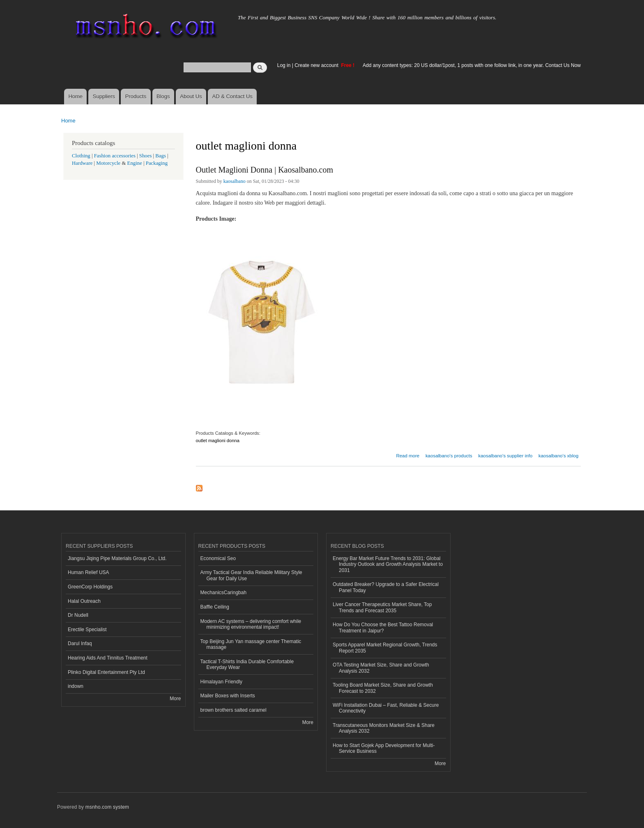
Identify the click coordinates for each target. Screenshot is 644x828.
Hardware (82, 163)
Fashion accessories (115, 156)
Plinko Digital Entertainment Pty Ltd (106, 672)
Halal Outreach (84, 601)
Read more (408, 455)
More (175, 699)
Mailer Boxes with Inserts (228, 696)
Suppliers (104, 96)
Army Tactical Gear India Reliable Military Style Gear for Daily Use (251, 575)
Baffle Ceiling (215, 607)
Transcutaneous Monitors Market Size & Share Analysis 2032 (384, 728)
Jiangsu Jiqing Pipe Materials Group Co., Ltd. (117, 558)
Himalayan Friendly (222, 682)
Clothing (81, 156)
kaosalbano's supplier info (505, 456)
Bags (161, 156)
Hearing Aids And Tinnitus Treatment (108, 658)
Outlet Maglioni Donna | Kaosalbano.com (265, 170)
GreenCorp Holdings (90, 587)
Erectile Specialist (87, 630)
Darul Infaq (80, 643)
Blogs (163, 96)
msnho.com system (107, 807)
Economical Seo (218, 558)
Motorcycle (108, 163)
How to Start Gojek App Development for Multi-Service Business (384, 748)
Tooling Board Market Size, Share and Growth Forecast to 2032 (383, 688)
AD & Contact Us (232, 96)
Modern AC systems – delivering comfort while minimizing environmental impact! (251, 624)
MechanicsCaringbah (224, 593)
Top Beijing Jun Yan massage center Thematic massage (251, 644)
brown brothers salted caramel (233, 710)
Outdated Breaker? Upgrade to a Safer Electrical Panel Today (386, 587)
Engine (135, 163)
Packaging (157, 163)
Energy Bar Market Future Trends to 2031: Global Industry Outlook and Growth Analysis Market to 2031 (388, 564)
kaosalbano (235, 181)
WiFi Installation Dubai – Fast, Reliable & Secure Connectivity (386, 708)
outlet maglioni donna (218, 441)
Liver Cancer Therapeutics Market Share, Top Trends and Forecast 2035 (382, 607)
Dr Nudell (78, 615)
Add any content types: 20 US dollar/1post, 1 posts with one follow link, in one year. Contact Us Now (472, 65)
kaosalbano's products (449, 456)
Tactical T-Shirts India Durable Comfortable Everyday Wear (247, 664)
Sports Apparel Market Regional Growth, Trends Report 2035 (385, 648)
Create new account (317, 65)
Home (75, 96)
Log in (284, 65)
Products (136, 96)
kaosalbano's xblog (558, 456)
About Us (191, 96)
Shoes (146, 156)
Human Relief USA (89, 572)
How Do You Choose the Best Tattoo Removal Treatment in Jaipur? (383, 627)
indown (76, 686)
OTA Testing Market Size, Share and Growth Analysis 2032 (381, 668)
